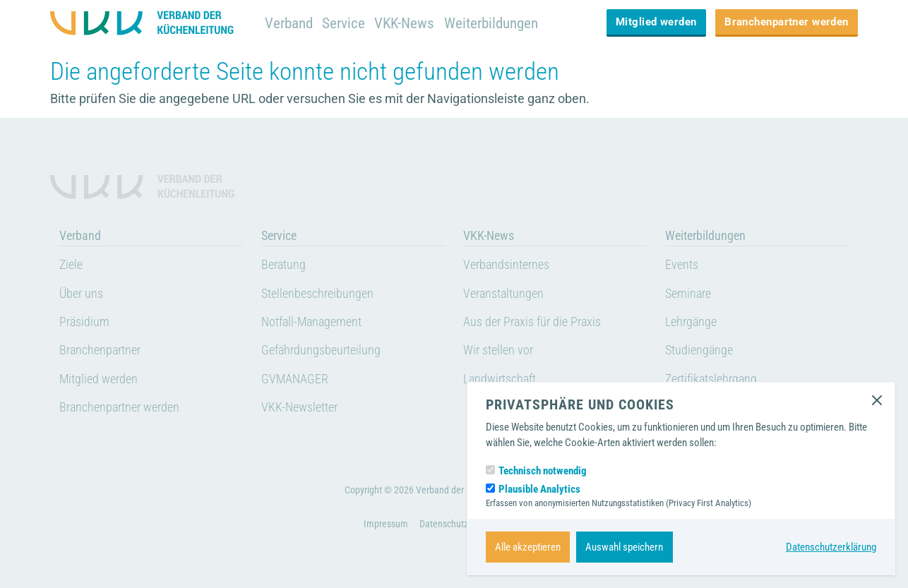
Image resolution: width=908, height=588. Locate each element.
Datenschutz (444, 524)
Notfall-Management (311, 322)
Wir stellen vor (498, 350)
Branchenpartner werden (787, 22)
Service (344, 23)
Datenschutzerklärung (831, 547)
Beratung (283, 265)
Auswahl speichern (624, 547)
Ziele (71, 265)
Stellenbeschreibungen (317, 294)
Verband (289, 23)
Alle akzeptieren (528, 547)
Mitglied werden (656, 22)
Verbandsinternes (506, 265)
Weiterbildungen (491, 23)
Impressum (386, 524)
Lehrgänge (691, 322)
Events (682, 265)
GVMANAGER (295, 379)
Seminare (688, 294)
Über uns (81, 294)
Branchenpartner (100, 350)
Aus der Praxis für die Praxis (532, 322)
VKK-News (404, 23)
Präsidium (84, 322)
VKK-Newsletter (299, 407)
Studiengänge (699, 350)
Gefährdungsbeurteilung (321, 350)
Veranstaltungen (503, 294)
